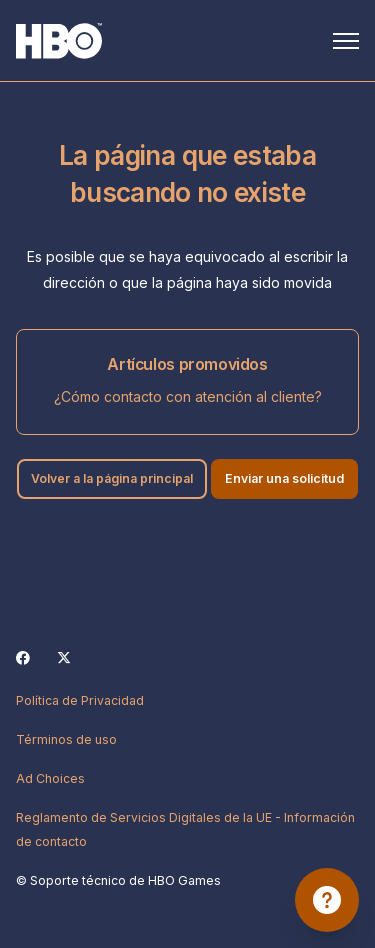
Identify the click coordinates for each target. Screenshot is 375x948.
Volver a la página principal (112, 478)
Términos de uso (66, 739)
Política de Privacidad (80, 700)
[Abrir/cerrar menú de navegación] (346, 41)
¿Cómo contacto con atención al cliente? (188, 396)
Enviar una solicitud (284, 478)
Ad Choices (50, 778)
